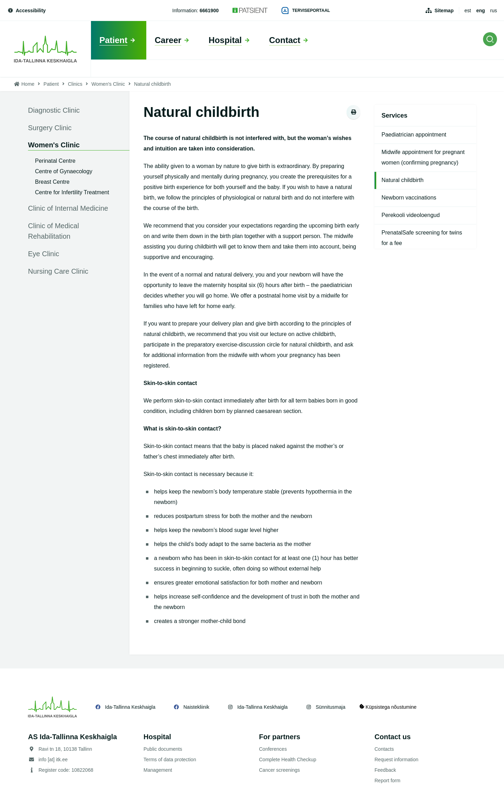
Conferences (273, 749)
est (468, 10)
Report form (387, 780)
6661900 (209, 10)
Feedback (385, 770)
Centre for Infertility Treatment (72, 192)
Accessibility (26, 10)
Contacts (384, 749)
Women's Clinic (108, 84)
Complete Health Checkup (288, 759)
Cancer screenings (279, 770)
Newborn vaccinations (409, 198)
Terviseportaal (306, 10)
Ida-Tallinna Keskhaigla (130, 707)
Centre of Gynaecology (64, 171)
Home (28, 84)
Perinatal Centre (55, 161)
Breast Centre (52, 182)
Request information (396, 759)
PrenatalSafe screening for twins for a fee (422, 238)
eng (481, 10)
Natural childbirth (402, 180)
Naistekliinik (196, 707)
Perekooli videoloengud (411, 215)
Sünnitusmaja (331, 707)
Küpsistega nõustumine (388, 707)
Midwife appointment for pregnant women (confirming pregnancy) (423, 157)
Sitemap (444, 10)
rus (494, 10)
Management (158, 770)
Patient (51, 84)
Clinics (75, 84)
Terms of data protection (170, 759)
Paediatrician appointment (414, 135)
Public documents (163, 749)
